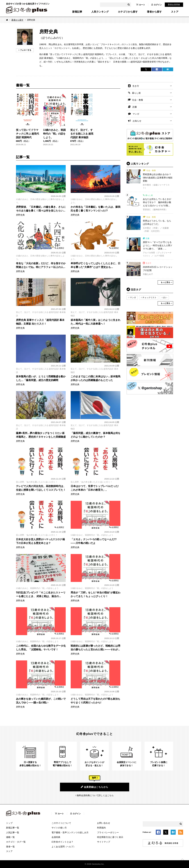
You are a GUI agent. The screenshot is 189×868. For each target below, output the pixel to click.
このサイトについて (61, 823)
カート (141, 5)
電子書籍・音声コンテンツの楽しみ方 (70, 832)
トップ (9, 823)
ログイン (157, 5)
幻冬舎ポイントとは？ (62, 842)
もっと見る (165, 282)
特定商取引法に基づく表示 (110, 837)
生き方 (136, 86)
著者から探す (154, 12)
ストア (175, 12)
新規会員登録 (174, 5)
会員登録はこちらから (94, 787)
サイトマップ (104, 842)
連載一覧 (10, 837)
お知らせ (137, 121)
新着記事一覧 (13, 828)
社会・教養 (138, 100)
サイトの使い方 (59, 828)
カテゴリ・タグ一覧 (16, 842)
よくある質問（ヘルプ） (64, 847)
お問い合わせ (104, 823)
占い (165, 297)
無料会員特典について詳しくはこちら (95, 795)
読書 (135, 107)
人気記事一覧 (13, 832)
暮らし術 (136, 93)
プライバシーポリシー (108, 832)
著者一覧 (10, 847)
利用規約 (101, 828)
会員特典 (56, 837)
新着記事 (77, 12)
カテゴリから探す (128, 12)
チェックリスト (149, 297)
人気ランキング (100, 12)
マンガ (136, 114)
